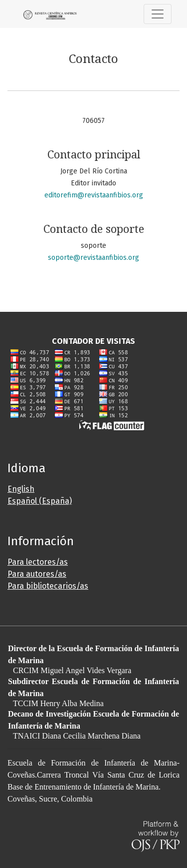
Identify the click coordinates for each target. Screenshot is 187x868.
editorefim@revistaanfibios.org (94, 195)
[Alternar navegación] (158, 14)
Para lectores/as (38, 562)
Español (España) (40, 501)
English (21, 489)
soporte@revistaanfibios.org (93, 258)
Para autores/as (37, 574)
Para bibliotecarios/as (48, 586)
